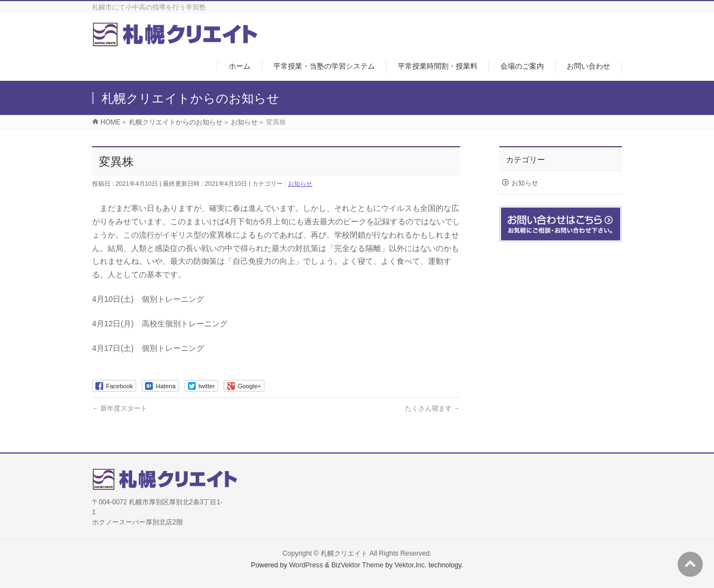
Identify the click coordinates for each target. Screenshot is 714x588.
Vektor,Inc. (411, 565)
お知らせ (300, 184)
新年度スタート (120, 408)
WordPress (306, 565)
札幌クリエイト (344, 553)
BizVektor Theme (358, 565)
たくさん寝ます (433, 408)
